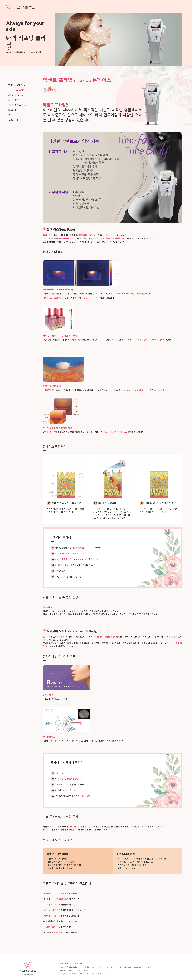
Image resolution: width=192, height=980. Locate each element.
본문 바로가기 (0, 0)
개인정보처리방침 (66, 964)
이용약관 (79, 964)
